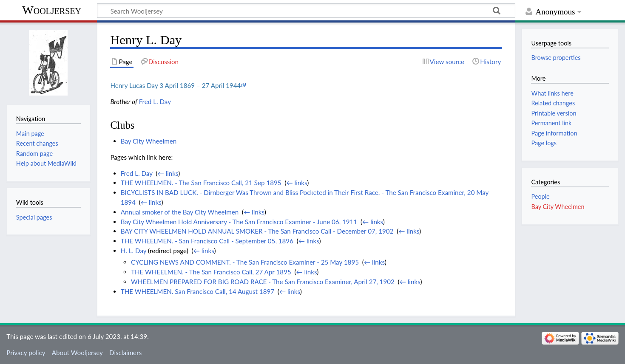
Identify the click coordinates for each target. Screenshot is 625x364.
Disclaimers (125, 353)
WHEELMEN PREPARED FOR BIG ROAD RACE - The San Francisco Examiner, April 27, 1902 (263, 282)
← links (168, 173)
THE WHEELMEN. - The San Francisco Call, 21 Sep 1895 (201, 183)
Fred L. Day (155, 102)
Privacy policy (26, 353)
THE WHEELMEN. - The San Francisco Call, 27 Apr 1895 (211, 272)
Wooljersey (52, 10)
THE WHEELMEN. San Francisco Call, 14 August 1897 (197, 291)
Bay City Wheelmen (149, 141)
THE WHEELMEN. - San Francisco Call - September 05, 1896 (207, 241)
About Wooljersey (77, 353)
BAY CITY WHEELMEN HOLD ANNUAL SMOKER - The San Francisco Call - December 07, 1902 (257, 231)
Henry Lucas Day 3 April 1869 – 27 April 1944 (175, 85)
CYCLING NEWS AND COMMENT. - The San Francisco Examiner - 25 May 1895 (245, 262)
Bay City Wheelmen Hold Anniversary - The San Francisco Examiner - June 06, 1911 (239, 222)
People (540, 196)
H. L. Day (134, 251)
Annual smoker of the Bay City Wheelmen (180, 212)
